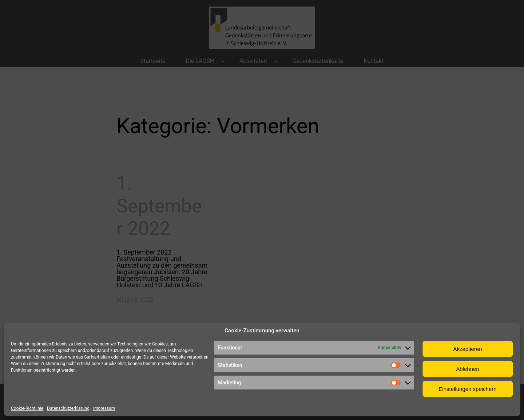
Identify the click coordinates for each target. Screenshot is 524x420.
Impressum (104, 408)
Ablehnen (467, 369)
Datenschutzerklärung (68, 408)
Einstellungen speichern (467, 389)
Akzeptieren (467, 349)
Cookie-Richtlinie (27, 408)
